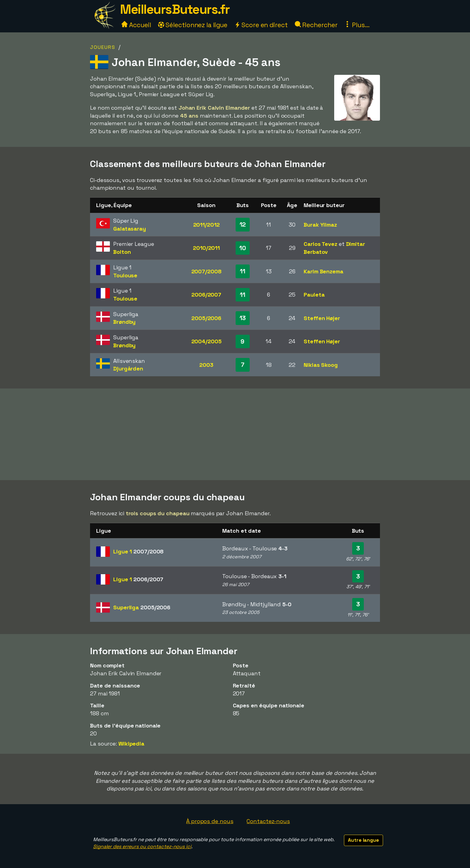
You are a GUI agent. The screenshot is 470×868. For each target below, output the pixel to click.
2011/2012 (206, 225)
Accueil (136, 25)
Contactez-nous (268, 821)
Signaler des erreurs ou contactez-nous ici (142, 846)
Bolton (122, 252)
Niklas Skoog (321, 365)
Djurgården (128, 368)
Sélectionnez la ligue (193, 25)
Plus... (357, 25)
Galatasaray (130, 229)
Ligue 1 (138, 551)
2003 (206, 365)
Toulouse (125, 275)
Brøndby (124, 322)
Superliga (142, 607)
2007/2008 (206, 271)
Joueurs (103, 47)
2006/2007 (206, 295)
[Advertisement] (235, 434)
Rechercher (316, 25)
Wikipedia (131, 744)
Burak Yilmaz (320, 225)
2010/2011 (206, 248)
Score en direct (261, 25)
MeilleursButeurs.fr (175, 9)
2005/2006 (206, 318)
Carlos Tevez (320, 244)
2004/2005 (206, 341)
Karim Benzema (324, 271)
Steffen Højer (322, 318)
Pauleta (314, 295)
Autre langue (363, 840)
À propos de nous (210, 821)
